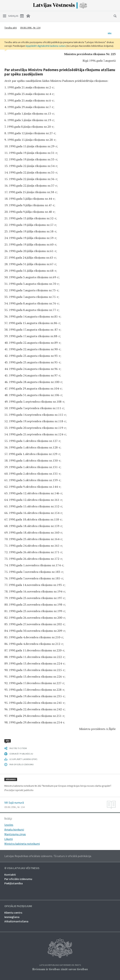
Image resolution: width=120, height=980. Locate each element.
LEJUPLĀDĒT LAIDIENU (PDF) (23, 759)
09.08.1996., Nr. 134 (30, 28)
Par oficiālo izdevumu (18, 879)
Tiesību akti (11, 28)
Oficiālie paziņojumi (18, 906)
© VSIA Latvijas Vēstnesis (22, 868)
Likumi (9, 839)
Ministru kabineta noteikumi (22, 844)
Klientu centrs (13, 913)
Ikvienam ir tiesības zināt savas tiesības (60, 969)
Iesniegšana (12, 917)
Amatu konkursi (14, 829)
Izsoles (9, 825)
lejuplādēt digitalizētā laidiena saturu (46, 46)
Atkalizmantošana (16, 921)
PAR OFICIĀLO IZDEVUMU (22, 764)
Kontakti (10, 875)
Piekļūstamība (14, 883)
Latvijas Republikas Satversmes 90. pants (60, 965)
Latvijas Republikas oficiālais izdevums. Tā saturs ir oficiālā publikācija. (48, 856)
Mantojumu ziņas (15, 834)
